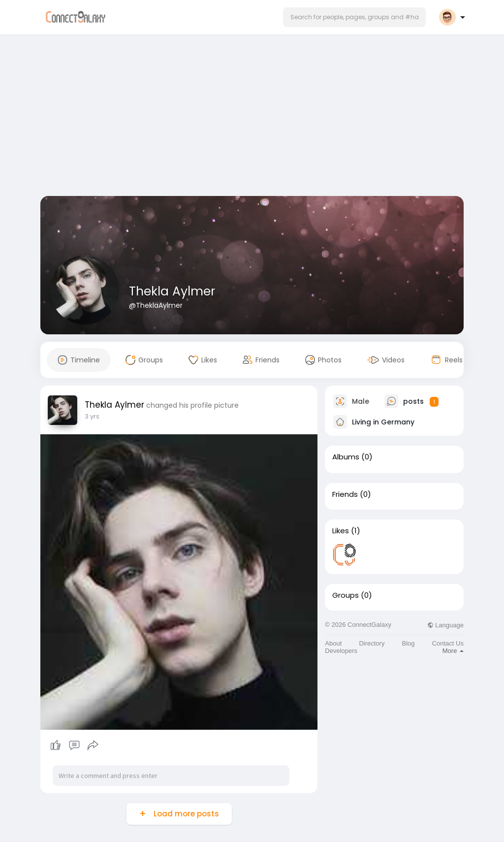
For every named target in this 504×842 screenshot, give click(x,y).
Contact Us (448, 643)
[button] (354, 17)
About (333, 643)
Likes (341, 531)
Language (445, 625)
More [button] (453, 651)
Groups (346, 595)
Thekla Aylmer (172, 291)
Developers (341, 651)
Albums (346, 457)
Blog (409, 643)
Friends (345, 494)
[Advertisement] (252, 117)
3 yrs (92, 416)
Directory (372, 643)
